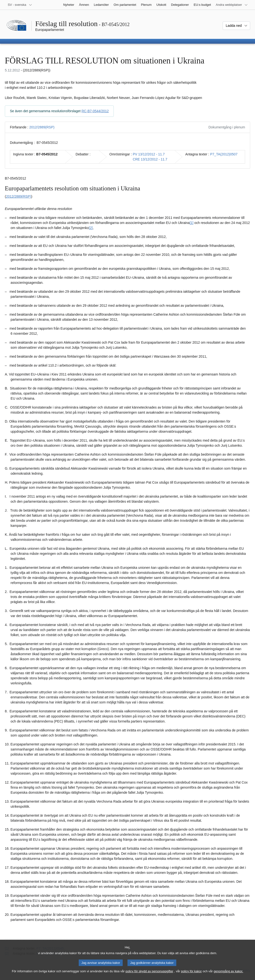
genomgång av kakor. (228, 974)
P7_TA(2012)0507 (224, 154)
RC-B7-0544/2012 (95, 111)
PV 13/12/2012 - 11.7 (149, 154)
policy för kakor (191, 974)
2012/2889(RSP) (42, 127)
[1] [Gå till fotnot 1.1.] (191, 223)
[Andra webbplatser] (232, 5)
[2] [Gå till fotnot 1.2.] (91, 228)
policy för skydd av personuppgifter (149, 974)
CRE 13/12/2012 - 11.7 (150, 159)
